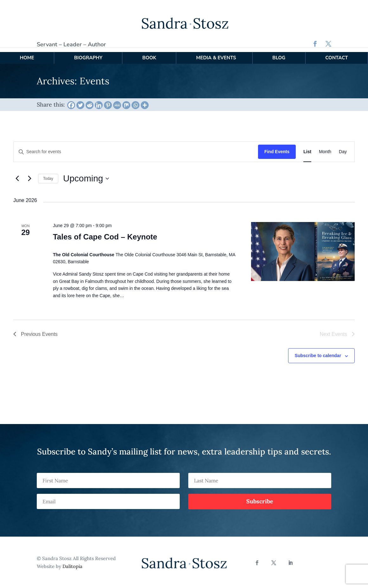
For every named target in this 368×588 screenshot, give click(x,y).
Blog (279, 53)
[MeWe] (117, 101)
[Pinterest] (108, 101)
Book (149, 53)
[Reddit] (90, 101)
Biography (88, 53)
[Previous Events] (17, 174)
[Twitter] (80, 101)
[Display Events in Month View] (325, 148)
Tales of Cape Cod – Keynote (105, 233)
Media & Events (216, 53)
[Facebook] (71, 101)
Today (48, 174)
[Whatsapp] (136, 101)
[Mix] (126, 101)
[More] (145, 101)
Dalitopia (72, 562)
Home (27, 53)
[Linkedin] (99, 101)
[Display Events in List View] (307, 148)
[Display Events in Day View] (343, 148)
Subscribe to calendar (318, 351)
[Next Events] (29, 174)
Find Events (277, 147)
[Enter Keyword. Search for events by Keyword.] (136, 148)
